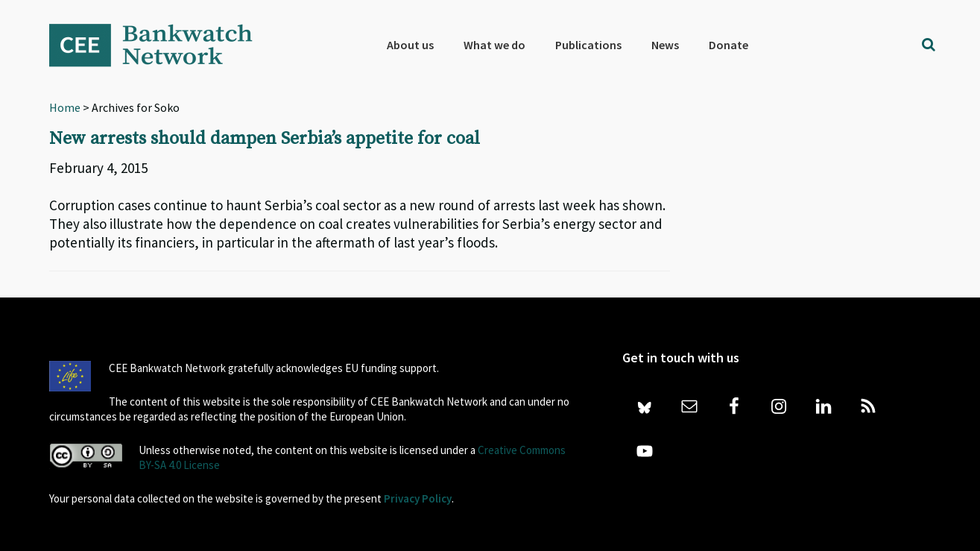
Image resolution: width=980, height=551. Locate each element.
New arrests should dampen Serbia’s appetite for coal (265, 139)
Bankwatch (161, 45)
